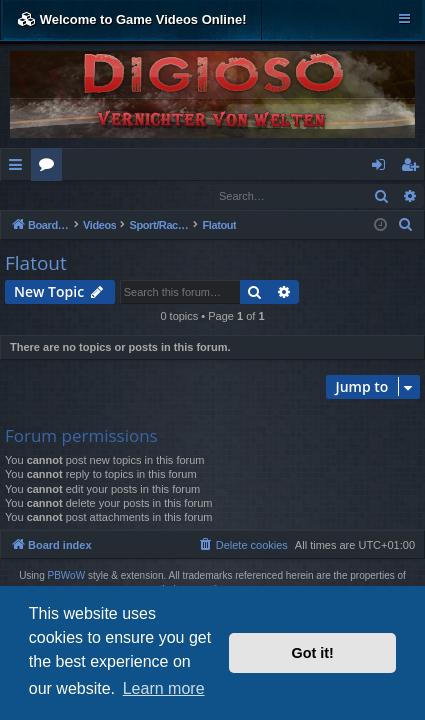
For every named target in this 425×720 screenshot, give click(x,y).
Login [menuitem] (382, 168)
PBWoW (67, 576)
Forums (50, 168)
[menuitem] (406, 226)
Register (99, 195)
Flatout (36, 264)
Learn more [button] (164, 688)
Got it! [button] (313, 653)
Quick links (19, 168)
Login (33, 195)
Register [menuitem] (414, 168)
